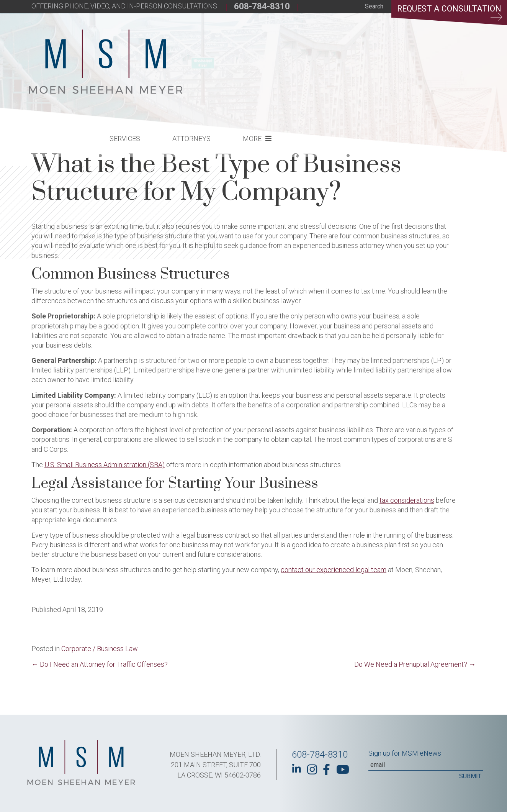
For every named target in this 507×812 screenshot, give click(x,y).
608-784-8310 (262, 6)
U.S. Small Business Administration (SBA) (105, 465)
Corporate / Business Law (100, 649)
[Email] (426, 765)
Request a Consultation (448, 13)
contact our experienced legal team (334, 570)
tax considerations (407, 500)
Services (251, 56)
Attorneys (318, 56)
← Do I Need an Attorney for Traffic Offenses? (100, 664)
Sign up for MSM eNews (405, 753)
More (379, 56)
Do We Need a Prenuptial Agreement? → (415, 664)
